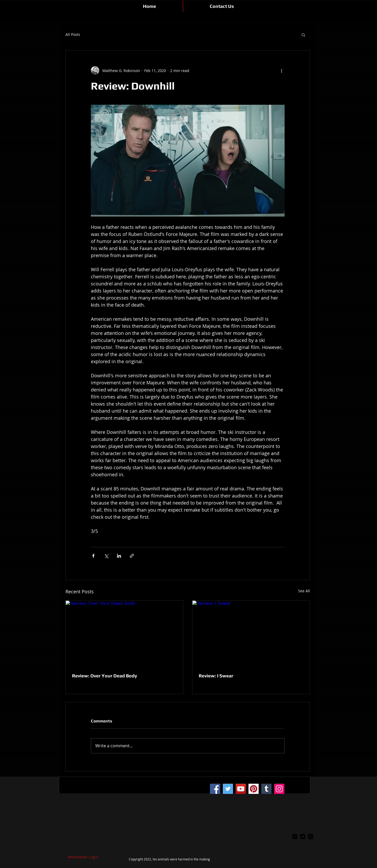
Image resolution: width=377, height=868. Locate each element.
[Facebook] (215, 789)
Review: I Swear (216, 676)
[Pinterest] (254, 789)
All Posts (73, 35)
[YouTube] (241, 789)
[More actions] (281, 70)
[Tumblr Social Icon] (266, 789)
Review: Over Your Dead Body (105, 676)
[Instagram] (279, 789)
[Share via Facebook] (93, 556)
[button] (303, 35)
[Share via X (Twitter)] (106, 556)
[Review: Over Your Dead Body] (124, 634)
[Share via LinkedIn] (119, 556)
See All (304, 591)
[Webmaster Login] (83, 857)
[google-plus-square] (295, 837)
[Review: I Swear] (251, 634)
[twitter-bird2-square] (303, 837)
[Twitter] (228, 789)
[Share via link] (132, 556)
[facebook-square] (311, 837)
